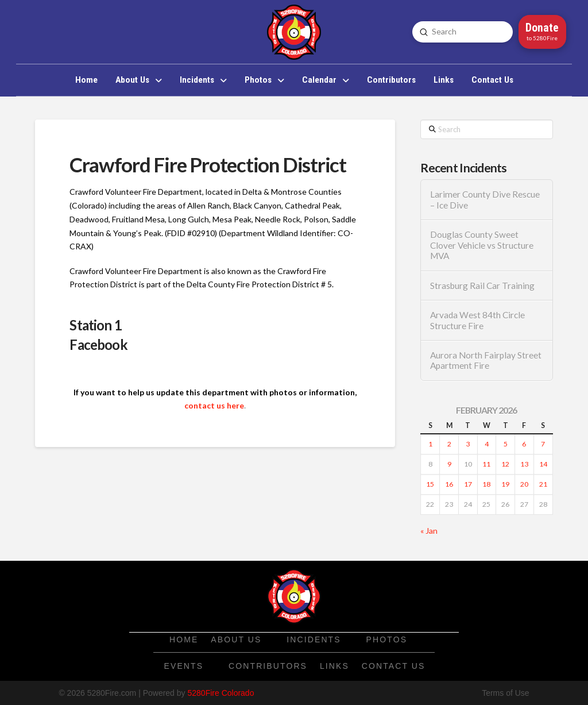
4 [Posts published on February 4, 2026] (487, 444)
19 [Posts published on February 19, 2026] (505, 484)
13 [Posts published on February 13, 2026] (524, 464)
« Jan (429, 531)
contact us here (214, 405)
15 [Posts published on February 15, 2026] (430, 484)
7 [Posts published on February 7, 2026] (543, 444)
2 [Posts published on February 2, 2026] (449, 444)
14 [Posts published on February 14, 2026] (543, 464)
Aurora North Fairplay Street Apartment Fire (486, 361)
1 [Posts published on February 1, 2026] (430, 444)
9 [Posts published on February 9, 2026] (449, 464)
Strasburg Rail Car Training (482, 286)
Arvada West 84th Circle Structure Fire (477, 320)
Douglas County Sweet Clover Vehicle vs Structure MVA (482, 245)
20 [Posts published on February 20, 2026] (524, 484)
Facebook (98, 344)
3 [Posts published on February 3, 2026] (468, 444)
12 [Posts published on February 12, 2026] (505, 464)
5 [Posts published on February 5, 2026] (506, 444)
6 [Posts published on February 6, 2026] (524, 444)
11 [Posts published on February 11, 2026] (486, 464)
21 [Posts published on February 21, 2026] (543, 484)
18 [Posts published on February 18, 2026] (486, 484)
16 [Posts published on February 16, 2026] (449, 484)
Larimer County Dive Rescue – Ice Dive (485, 200)
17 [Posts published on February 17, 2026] (468, 484)
